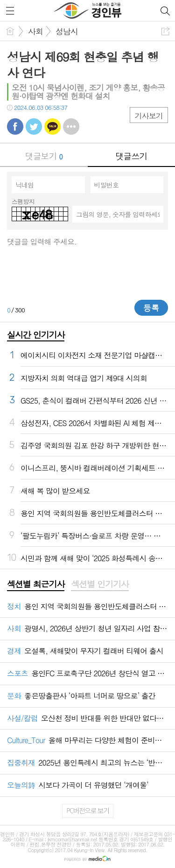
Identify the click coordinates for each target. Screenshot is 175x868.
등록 (151, 308)
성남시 (67, 31)
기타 (71, 127)
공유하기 (165, 31)
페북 (15, 127)
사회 (35, 31)
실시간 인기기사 (36, 335)
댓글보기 (44, 156)
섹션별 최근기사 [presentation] (36, 584)
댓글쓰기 (131, 156)
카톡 (52, 127)
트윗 (34, 127)
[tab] (36, 585)
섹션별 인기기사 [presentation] (100, 584)
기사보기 (149, 116)
